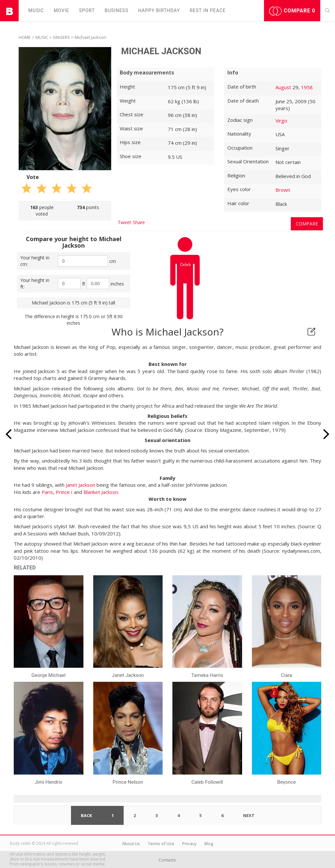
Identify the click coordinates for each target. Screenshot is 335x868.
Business (117, 10)
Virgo (281, 121)
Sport (87, 10)
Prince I (64, 492)
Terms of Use (161, 843)
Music (36, 10)
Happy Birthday (159, 10)
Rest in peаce (208, 10)
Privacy (189, 843)
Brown (283, 190)
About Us (131, 843)
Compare (292, 11)
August (283, 87)
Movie (61, 10)
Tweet (124, 222)
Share (139, 222)
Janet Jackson (80, 485)
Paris (47, 492)
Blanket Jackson (101, 492)
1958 (307, 87)
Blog (209, 843)
